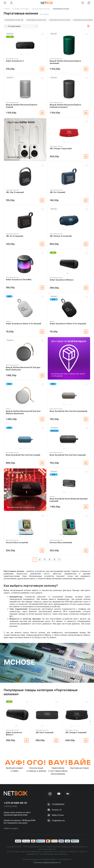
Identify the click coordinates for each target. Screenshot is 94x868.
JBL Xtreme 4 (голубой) (61, 236)
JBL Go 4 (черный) (14, 236)
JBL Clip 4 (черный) (15, 192)
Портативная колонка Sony (36, 20)
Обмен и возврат (11, 828)
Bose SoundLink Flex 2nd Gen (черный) (68, 455)
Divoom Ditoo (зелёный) (61, 543)
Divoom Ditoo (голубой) (17, 543)
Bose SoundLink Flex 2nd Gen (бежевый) (68, 411)
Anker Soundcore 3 (15, 61)
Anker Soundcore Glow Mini (19, 280)
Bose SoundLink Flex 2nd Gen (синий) (23, 455)
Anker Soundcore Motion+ (62, 280)
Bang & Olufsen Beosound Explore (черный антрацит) (65, 106)
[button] (21, 54)
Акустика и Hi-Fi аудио (21, 9)
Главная (7, 9)
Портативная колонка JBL (14, 20)
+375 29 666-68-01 (15, 803)
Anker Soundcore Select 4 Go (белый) (23, 324)
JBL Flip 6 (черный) (44, 732)
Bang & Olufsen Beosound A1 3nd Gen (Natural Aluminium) (23, 412)
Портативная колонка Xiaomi (60, 20)
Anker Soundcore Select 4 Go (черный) (68, 324)
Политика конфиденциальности (47, 862)
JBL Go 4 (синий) (57, 192)
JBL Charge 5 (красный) (61, 149)
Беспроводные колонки (41, 9)
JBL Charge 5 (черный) (76, 732)
